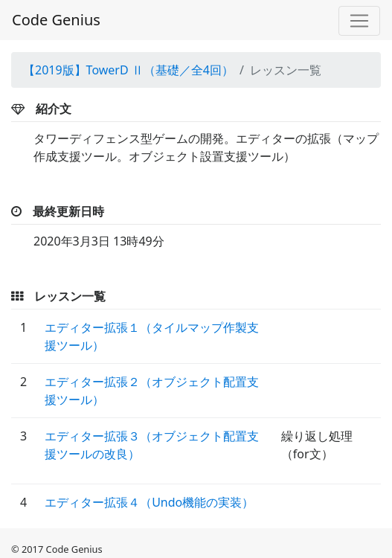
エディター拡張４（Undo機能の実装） (149, 502)
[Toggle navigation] (359, 21)
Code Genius (56, 20)
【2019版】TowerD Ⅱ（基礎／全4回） (128, 70)
